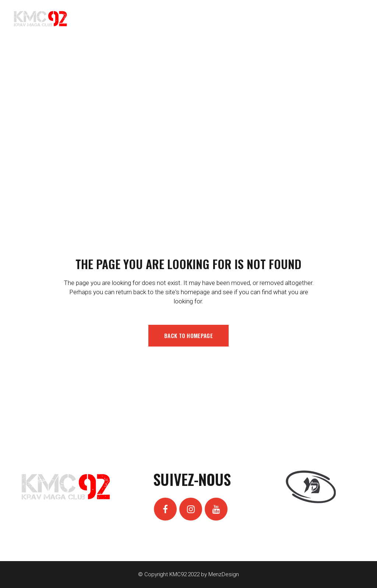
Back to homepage (188, 335)
